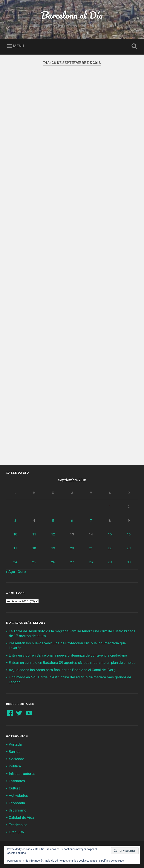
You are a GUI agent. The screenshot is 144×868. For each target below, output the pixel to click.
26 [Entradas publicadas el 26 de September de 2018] (53, 562)
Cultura (15, 788)
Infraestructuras (22, 774)
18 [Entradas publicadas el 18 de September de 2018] (34, 548)
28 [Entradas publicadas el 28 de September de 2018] (91, 562)
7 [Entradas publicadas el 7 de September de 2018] (91, 521)
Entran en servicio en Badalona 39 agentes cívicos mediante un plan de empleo (72, 663)
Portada (15, 744)
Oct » (22, 572)
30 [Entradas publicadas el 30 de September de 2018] (129, 562)
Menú (19, 46)
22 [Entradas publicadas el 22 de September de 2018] (110, 548)
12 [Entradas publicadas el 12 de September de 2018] (53, 534)
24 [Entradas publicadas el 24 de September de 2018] (15, 562)
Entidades (17, 781)
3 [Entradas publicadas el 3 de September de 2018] (15, 521)
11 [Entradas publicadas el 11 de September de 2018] (34, 534)
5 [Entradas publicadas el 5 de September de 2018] (53, 521)
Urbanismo (18, 810)
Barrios (15, 752)
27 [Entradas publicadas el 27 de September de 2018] (72, 562)
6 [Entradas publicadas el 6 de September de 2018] (72, 521)
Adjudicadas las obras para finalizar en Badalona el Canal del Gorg (62, 670)
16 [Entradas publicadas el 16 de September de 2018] (129, 534)
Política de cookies (113, 861)
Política (15, 766)
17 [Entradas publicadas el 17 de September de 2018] (15, 548)
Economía (17, 803)
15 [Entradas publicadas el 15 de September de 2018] (110, 534)
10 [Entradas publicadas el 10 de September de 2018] (15, 534)
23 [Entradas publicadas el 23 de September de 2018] (129, 548)
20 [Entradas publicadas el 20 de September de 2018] (72, 548)
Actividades (18, 795)
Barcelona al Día (72, 15)
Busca (133, 46)
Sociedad (17, 759)
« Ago (10, 572)
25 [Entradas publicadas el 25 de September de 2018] (34, 562)
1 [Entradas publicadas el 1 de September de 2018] (110, 507)
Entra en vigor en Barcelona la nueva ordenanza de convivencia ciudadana (68, 655)
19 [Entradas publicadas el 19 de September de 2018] (53, 548)
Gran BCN (17, 832)
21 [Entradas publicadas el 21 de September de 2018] (91, 548)
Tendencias (18, 825)
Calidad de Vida (21, 817)
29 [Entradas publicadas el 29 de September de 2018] (110, 562)
